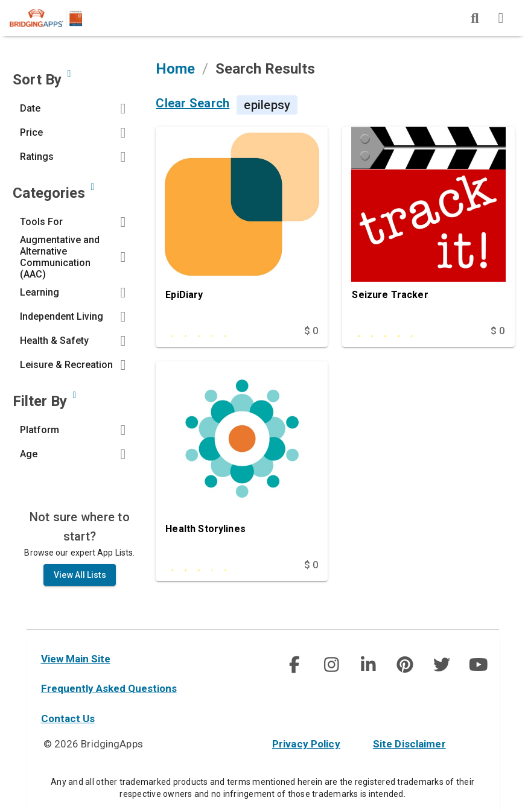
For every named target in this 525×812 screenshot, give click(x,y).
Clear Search (192, 109)
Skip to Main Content (0, 0)
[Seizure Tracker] (428, 230)
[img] (475, 18)
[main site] (56, 18)
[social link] (294, 665)
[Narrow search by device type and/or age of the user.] (74, 401)
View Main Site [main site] (76, 659)
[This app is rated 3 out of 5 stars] (216, 571)
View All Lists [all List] (80, 580)
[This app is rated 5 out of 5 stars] (403, 337)
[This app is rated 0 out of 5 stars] (216, 337)
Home (175, 74)
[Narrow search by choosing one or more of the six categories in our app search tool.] (92, 192)
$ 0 (311, 336)
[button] (76, 114)
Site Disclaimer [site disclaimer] (409, 744)
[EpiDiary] (242, 230)
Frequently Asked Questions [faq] (109, 688)
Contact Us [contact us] (68, 718)
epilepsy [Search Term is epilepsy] (267, 110)
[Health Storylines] (242, 465)
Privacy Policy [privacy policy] (306, 744)
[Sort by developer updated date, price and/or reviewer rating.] (69, 79)
